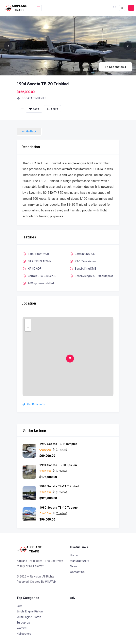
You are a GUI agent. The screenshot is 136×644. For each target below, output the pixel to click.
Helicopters (24, 634)
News (74, 566)
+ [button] (28, 322)
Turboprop (23, 623)
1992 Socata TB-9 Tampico (58, 444)
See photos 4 (116, 67)
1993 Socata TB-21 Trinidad (59, 486)
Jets (19, 606)
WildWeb (50, 582)
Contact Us (77, 572)
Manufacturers (80, 561)
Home (74, 555)
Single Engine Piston (30, 611)
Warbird (22, 628)
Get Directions (34, 404)
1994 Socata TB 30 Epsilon (58, 465)
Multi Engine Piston (29, 617)
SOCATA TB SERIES (32, 98)
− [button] (28, 328)
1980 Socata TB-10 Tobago (59, 508)
